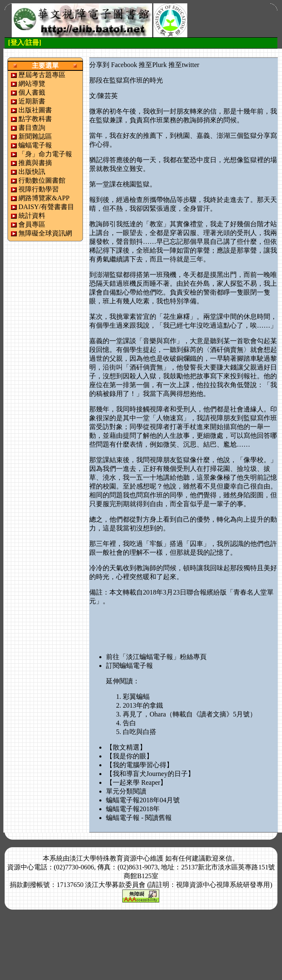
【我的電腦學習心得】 (140, 765)
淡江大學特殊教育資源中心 (110, 858)
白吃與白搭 (140, 732)
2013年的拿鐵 (143, 705)
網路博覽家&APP (44, 198)
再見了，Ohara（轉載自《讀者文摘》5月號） (190, 714)
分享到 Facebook (113, 65)
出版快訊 (32, 172)
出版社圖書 (35, 110)
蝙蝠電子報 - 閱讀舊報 (139, 818)
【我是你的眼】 (129, 756)
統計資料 (32, 216)
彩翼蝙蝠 (136, 697)
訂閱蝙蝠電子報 (129, 666)
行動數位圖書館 (42, 180)
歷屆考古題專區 (42, 75)
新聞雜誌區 (35, 136)
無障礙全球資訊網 (45, 233)
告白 (129, 723)
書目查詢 (32, 128)
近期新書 (32, 101)
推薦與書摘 (35, 163)
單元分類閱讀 (126, 791)
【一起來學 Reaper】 (136, 782)
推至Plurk (153, 65)
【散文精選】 (126, 747)
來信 (225, 858)
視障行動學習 (39, 189)
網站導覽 (32, 84)
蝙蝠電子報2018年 (133, 809)
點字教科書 (35, 119)
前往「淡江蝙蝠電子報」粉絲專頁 (156, 657)
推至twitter (184, 65)
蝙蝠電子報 (35, 145)
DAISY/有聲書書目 (46, 207)
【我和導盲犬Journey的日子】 (150, 774)
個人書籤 (32, 92)
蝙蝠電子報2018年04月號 (143, 800)
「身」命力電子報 (45, 154)
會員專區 (32, 224)
